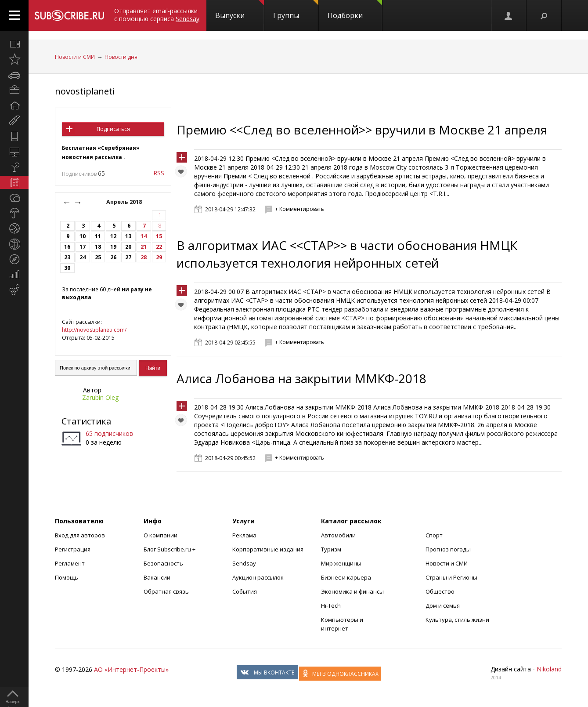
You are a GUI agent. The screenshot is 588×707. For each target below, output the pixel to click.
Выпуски (240, 10)
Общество (440, 591)
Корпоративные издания (268, 549)
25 (98, 257)
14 (144, 236)
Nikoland (549, 669)
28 (144, 257)
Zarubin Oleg (100, 397)
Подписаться (113, 129)
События (245, 591)
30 (67, 268)
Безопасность (163, 563)
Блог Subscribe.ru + (170, 549)
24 (83, 257)
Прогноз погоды (448, 549)
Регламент (70, 563)
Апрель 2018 (125, 202)
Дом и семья (443, 605)
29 (159, 257)
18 (98, 247)
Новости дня (121, 57)
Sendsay (244, 563)
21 (144, 247)
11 (98, 236)
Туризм (331, 549)
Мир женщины (341, 563)
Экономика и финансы (352, 591)
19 (113, 247)
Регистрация (73, 549)
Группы (296, 10)
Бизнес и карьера (346, 577)
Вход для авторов (80, 535)
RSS (159, 173)
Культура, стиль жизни (457, 620)
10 (83, 236)
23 (67, 257)
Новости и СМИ (75, 57)
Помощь (67, 577)
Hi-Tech (331, 605)
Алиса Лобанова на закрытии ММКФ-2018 (301, 378)
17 (83, 247)
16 (67, 247)
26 (113, 257)
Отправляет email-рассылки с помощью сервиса (157, 15)
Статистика (86, 421)
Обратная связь (166, 591)
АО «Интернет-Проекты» (131, 669)
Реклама (244, 535)
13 (128, 236)
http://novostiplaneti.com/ (94, 330)
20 (128, 247)
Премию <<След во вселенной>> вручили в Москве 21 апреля (362, 130)
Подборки (355, 10)
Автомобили (338, 535)
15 (159, 236)
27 (128, 257)
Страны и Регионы (451, 577)
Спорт (434, 535)
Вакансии (157, 577)
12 (113, 236)
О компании (161, 535)
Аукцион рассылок (258, 577)
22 (159, 247)
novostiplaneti (85, 91)
